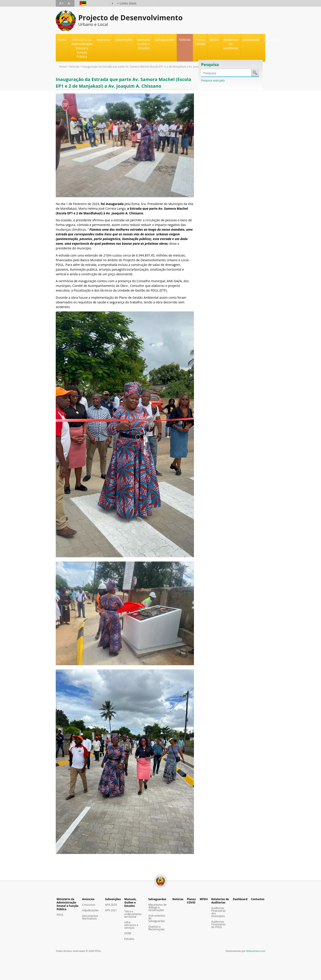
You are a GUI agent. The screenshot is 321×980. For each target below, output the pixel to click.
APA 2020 (111, 905)
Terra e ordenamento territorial (133, 914)
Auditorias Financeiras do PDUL (218, 924)
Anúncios (88, 899)
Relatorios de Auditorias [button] (231, 44)
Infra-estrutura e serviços (131, 925)
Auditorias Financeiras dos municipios (218, 912)
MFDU (214, 40)
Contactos (271, 40)
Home (62, 40)
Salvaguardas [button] (165, 40)
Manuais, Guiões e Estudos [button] (144, 44)
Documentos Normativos (90, 917)
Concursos (89, 905)
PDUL (60, 915)
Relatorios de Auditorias (220, 901)
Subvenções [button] (124, 40)
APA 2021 (111, 910)
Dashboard (251, 40)
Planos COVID (200, 42)
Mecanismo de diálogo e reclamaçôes (158, 907)
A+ (61, 3)
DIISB (128, 933)
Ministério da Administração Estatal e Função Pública (68, 904)
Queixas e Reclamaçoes (157, 928)
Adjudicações (91, 910)
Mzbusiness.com (256, 951)
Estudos (129, 939)
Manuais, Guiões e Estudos (131, 902)
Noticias (185, 40)
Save (255, 73)
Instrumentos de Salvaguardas (157, 918)
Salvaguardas (157, 899)
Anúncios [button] (104, 40)
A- (69, 3)
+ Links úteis (127, 3)
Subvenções (113, 899)
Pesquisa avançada (213, 80)
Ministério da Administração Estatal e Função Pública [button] (82, 48)
